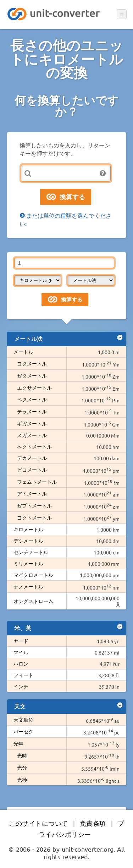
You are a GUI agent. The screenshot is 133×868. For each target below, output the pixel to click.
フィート (23, 675)
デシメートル (28, 541)
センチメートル (31, 552)
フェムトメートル (37, 482)
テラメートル (32, 411)
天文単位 (23, 720)
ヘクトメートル (34, 446)
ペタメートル (32, 399)
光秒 (22, 780)
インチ (21, 686)
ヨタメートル (32, 363)
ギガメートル (32, 423)
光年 (18, 743)
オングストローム (33, 601)
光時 (22, 755)
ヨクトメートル (34, 517)
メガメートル (32, 435)
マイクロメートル (33, 575)
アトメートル (32, 493)
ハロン (21, 663)
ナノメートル (28, 586)
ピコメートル (32, 470)
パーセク (23, 731)
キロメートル (28, 529)
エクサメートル (34, 387)
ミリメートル (28, 563)
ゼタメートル (32, 375)
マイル (21, 652)
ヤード (21, 641)
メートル (23, 352)
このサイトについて (38, 823)
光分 (22, 767)
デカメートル (32, 458)
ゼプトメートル (34, 505)
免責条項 (93, 823)
